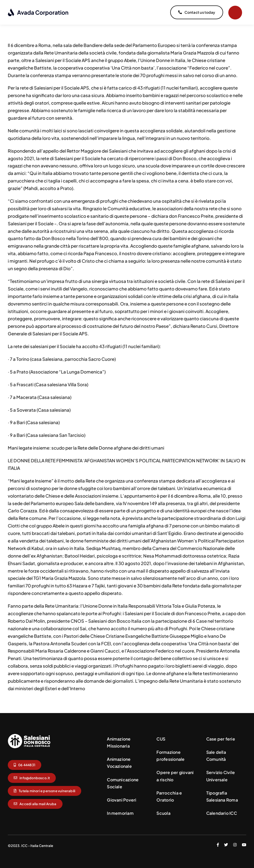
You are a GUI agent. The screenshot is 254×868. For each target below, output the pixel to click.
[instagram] (235, 843)
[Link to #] (235, 13)
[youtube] (244, 843)
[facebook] (218, 843)
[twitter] (226, 843)
